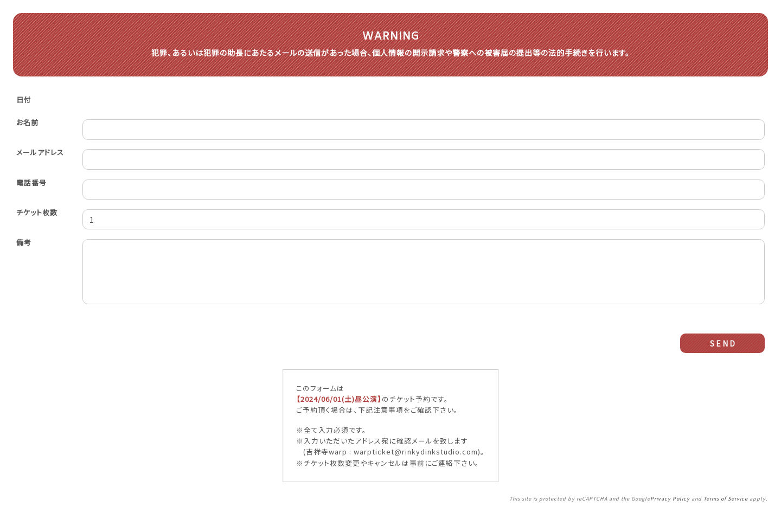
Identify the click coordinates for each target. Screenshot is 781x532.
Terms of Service (726, 515)
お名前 (27, 126)
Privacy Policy (670, 515)
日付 (24, 103)
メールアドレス (40, 156)
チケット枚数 (37, 217)
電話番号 (31, 187)
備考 (24, 248)
